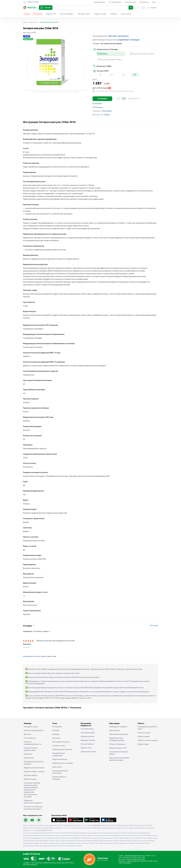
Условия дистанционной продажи (34, 763)
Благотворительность (61, 742)
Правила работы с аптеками (60, 778)
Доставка (28, 734)
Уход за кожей (126, 14)
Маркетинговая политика (34, 768)
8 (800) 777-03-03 (46, 831)
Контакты (56, 738)
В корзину (102, 99)
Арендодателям (99, 2)
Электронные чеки (88, 752)
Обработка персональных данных (33, 802)
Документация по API (118, 748)
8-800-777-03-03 (32, 854)
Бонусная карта (130, 2)
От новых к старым (36, 631)
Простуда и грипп (84, 14)
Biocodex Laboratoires (119, 36)
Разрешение (29, 758)
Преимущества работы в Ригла (147, 728)
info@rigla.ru (127, 863)
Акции (27, 14)
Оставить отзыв (59, 746)
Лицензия (28, 754)
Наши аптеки (144, 2)
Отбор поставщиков (117, 744)
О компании (57, 727)
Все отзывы (154, 626)
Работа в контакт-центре (148, 740)
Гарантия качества (60, 759)
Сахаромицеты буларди (128, 40)
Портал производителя (119, 734)
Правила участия (87, 737)
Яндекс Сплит (51, 14)
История (56, 731)
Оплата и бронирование (34, 731)
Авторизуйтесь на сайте (32, 656)
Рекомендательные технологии (60, 772)
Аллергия (114, 14)
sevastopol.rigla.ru (96, 825)
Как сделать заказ (31, 727)
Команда (56, 734)
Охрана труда (143, 744)
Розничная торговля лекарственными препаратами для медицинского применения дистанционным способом (32, 790)
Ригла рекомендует (67, 14)
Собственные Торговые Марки (119, 753)
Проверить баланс (88, 740)
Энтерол (96, 44)
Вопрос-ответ (86, 748)
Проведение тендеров (118, 727)
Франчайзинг (115, 731)
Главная (26, 22)
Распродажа (38, 14)
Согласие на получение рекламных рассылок (33, 808)
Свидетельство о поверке (63, 763)
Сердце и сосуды (100, 14)
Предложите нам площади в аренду (117, 739)
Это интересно (30, 738)
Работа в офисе (144, 737)
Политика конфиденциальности (33, 743)
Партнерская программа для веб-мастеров (119, 759)
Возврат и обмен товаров (34, 772)
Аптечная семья (87, 729)
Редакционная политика (62, 750)
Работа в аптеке (144, 733)
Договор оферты (31, 775)
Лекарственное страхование (59, 754)
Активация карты (88, 733)
